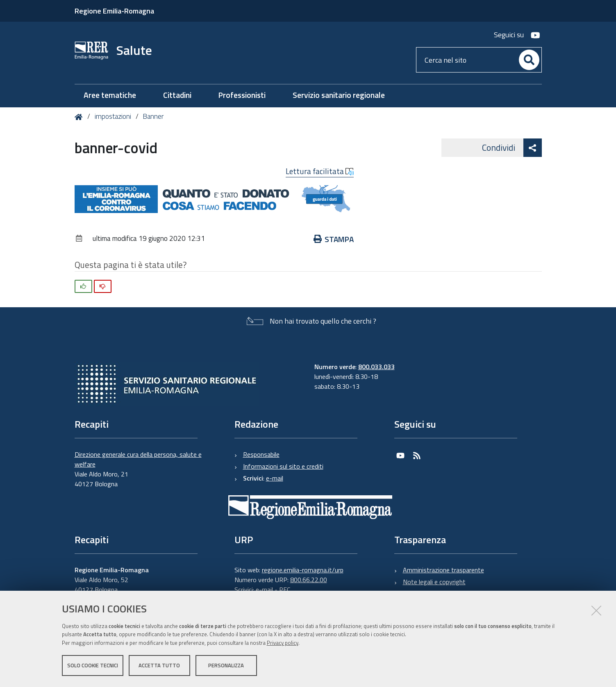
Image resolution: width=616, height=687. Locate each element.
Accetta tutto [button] (159, 666)
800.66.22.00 (309, 580)
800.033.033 (376, 367)
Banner (153, 116)
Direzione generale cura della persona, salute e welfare (138, 459)
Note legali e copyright (434, 582)
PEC (285, 590)
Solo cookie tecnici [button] (93, 666)
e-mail (275, 478)
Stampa (334, 239)
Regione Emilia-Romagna (114, 11)
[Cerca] (529, 60)
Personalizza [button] (226, 666)
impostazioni (113, 116)
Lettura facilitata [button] (320, 171)
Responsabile (261, 454)
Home (80, 117)
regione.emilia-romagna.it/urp (303, 570)
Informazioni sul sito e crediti (283, 466)
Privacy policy (283, 643)
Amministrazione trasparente (443, 570)
